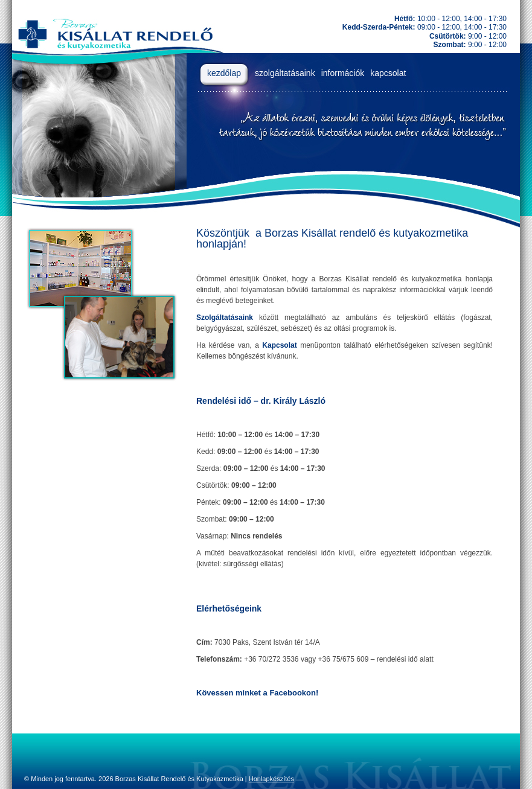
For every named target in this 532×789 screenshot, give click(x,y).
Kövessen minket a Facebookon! (257, 693)
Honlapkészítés (271, 779)
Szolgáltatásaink (225, 318)
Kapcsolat (279, 345)
